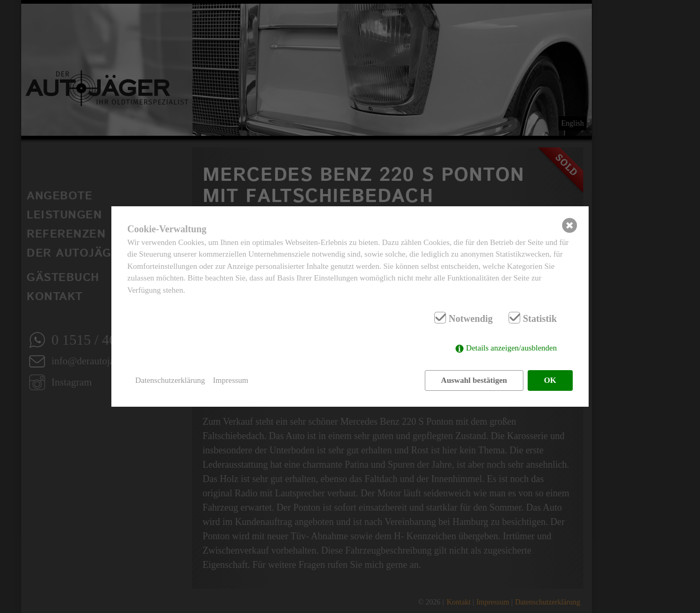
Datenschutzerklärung (170, 380)
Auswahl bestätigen (474, 380)
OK (550, 380)
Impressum (231, 380)
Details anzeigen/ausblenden (511, 348)
